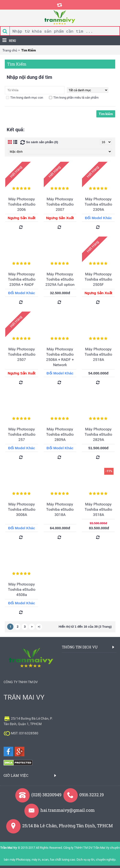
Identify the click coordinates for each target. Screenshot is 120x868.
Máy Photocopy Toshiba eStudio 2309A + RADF (22, 279)
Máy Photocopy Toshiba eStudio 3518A (98, 509)
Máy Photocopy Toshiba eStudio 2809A (60, 434)
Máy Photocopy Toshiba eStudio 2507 (22, 354)
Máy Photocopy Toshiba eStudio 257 (22, 434)
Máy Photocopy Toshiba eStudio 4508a (22, 589)
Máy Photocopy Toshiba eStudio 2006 (22, 204)
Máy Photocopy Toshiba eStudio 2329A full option (60, 279)
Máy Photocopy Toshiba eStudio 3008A (22, 509)
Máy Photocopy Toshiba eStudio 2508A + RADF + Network (60, 357)
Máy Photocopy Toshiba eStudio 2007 (60, 204)
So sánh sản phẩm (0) (42, 142)
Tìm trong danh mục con (25, 98)
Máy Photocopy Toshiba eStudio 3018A (60, 509)
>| (39, 627)
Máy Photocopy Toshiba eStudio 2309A (98, 204)
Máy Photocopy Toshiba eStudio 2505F (98, 279)
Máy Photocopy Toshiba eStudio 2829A (98, 434)
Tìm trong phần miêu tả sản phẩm (74, 98)
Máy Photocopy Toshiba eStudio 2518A (98, 354)
